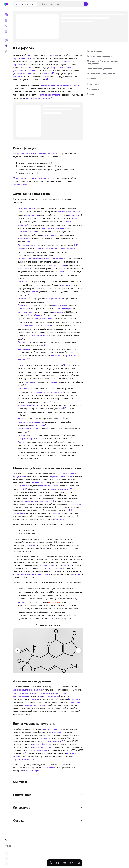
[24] (70, 488)
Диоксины (23, 342)
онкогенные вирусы (23, 74)
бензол (61, 272)
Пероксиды (23, 298)
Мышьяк (22, 419)
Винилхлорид (24, 349)
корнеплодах (72, 212)
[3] (60, 156)
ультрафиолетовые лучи (24, 70)
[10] (46, 301)
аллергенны (23, 438)
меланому (75, 702)
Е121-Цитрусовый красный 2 (62, 248)
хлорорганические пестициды (27, 574)
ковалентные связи (60, 489)
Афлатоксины (24, 305)
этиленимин (24, 602)
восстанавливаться (27, 232)
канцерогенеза (61, 519)
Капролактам (19, 184)
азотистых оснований (49, 486)
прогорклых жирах (54, 298)
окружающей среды (22, 58)
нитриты (32, 208)
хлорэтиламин (55, 602)
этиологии (57, 732)
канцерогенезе (50, 729)
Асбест (21, 442)
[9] (29, 298)
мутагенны (35, 438)
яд (42, 405)
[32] (38, 759)
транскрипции (30, 501)
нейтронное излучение (24, 693)
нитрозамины (25, 238)
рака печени (45, 738)
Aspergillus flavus (36, 315)
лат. (30, 55)
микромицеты (24, 312)
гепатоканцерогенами (38, 335)
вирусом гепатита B (54, 741)
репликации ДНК (47, 501)
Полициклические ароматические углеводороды (41, 258)
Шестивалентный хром (29, 429)
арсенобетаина (38, 425)
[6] (29, 241)
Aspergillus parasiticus (44, 319)
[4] (26, 183)
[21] (47, 424)
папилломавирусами (38, 750)
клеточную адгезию (54, 568)
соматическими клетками (38, 98)
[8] (28, 294)
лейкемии (32, 382)
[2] (47, 79)
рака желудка (48, 768)
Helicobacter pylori (32, 771)
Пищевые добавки (26, 245)
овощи (74, 218)
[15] (48, 401)
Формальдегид (25, 388)
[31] (25, 753)
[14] (25, 385)
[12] (44, 345)
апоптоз (67, 565)
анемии (54, 382)
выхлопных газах (58, 265)
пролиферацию (47, 565)
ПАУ (74, 599)
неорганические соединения (31, 422)
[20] (28, 414)
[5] (27, 241)
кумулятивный (34, 405)
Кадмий (21, 405)
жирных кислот (46, 325)
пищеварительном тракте (52, 228)
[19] (46, 411)
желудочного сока (51, 235)
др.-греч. (50, 55)
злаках (61, 212)
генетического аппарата (49, 95)
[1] (53, 73)
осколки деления (51, 696)
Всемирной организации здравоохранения (59, 86)
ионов (40, 696)
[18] (65, 408)
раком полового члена (44, 747)
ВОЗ (57, 154)
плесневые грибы (65, 308)
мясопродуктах (32, 215)
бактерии (48, 74)
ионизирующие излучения (60, 67)
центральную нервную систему (47, 392)
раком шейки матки (42, 744)
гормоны (46, 574)
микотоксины (60, 305)
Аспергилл (58, 312)
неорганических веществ (61, 477)
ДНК (25, 489)
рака (45, 77)
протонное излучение (45, 693)
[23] (71, 438)
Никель (21, 435)
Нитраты (22, 208)
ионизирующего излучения (26, 690)
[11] (23, 338)
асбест (78, 574)
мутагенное (57, 355)
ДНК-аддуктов (74, 504)
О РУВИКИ (7, 845)
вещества (29, 67)
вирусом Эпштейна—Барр (25, 759)
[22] (28, 431)
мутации (56, 513)
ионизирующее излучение (34, 705)
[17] (53, 401)
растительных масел (28, 325)
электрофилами (38, 483)
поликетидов (24, 308)
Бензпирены (24, 282)
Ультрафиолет (75, 699)
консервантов (75, 215)
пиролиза (66, 285)
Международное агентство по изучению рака (34, 154)
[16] (51, 401)
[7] (25, 278)
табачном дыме (25, 268)
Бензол (21, 365)
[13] (30, 358)
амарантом (43, 248)
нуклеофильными (21, 486)
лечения (35, 699)
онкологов (18, 77)
